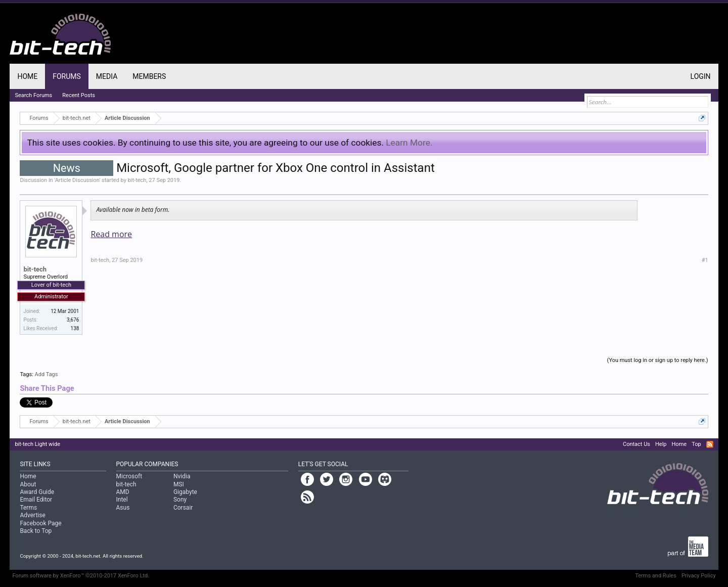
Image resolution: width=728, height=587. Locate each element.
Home (27, 76)
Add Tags (47, 374)
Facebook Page (40, 523)
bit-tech (137, 180)
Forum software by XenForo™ (81, 576)
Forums (67, 76)
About (28, 484)
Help (661, 444)
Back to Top (36, 531)
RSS (710, 444)
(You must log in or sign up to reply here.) (658, 360)
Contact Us (636, 444)
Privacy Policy (699, 576)
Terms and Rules (656, 576)
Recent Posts (79, 95)
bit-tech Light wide (37, 444)
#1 (705, 260)
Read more (111, 234)
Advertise (32, 515)
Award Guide (37, 492)
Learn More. (409, 143)
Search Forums (33, 95)
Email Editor (36, 500)
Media (107, 76)
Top (696, 444)
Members (149, 76)
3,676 (73, 320)
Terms (28, 508)
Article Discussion (77, 180)
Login (701, 76)
